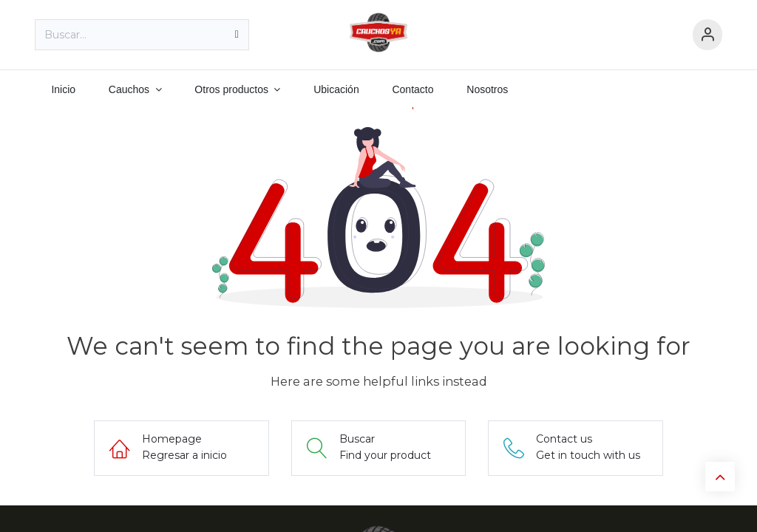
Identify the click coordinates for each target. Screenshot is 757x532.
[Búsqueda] (237, 35)
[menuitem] (63, 90)
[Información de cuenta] (707, 35)
